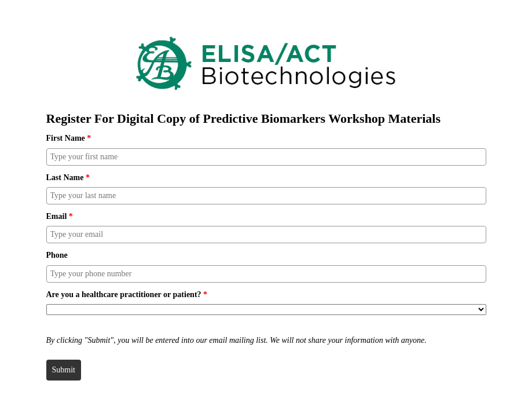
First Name (69, 138)
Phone (57, 255)
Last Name (68, 178)
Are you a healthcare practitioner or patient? (127, 295)
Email (60, 216)
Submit (64, 370)
